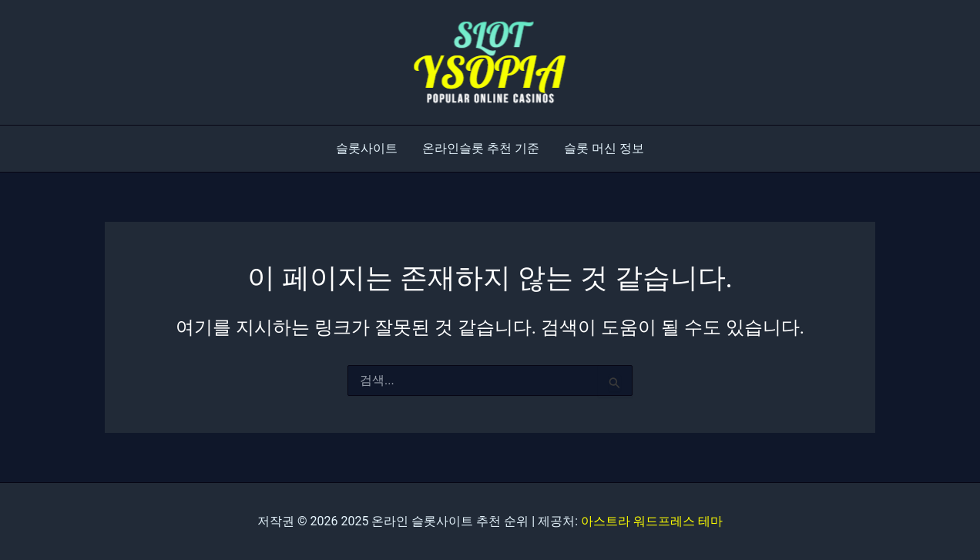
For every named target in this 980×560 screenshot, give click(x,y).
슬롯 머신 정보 (604, 148)
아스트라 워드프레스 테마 (652, 521)
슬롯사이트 (367, 148)
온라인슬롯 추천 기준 (481, 148)
